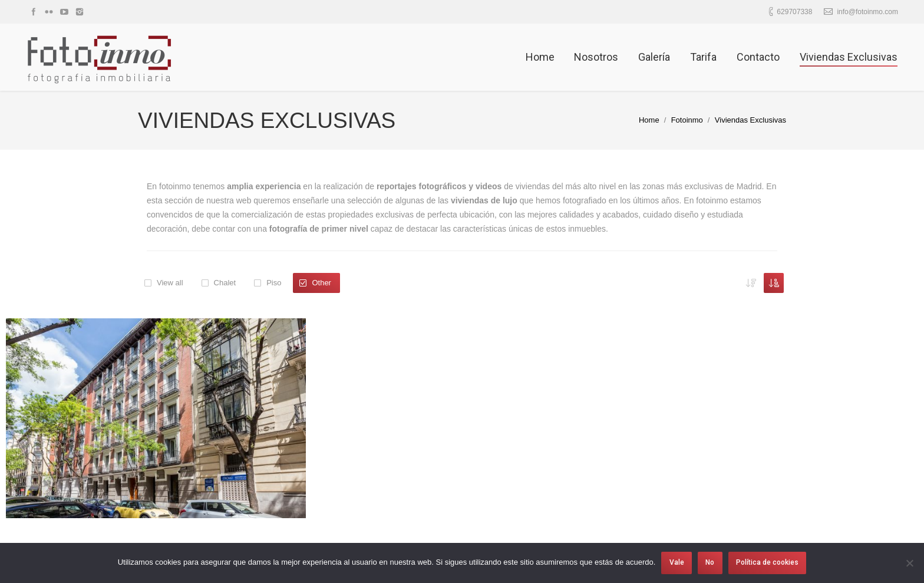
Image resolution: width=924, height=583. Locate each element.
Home (649, 120)
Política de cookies (767, 562)
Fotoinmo (687, 120)
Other (321, 283)
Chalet (225, 283)
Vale (677, 562)
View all (170, 283)
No (710, 562)
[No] (909, 563)
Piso (274, 283)
